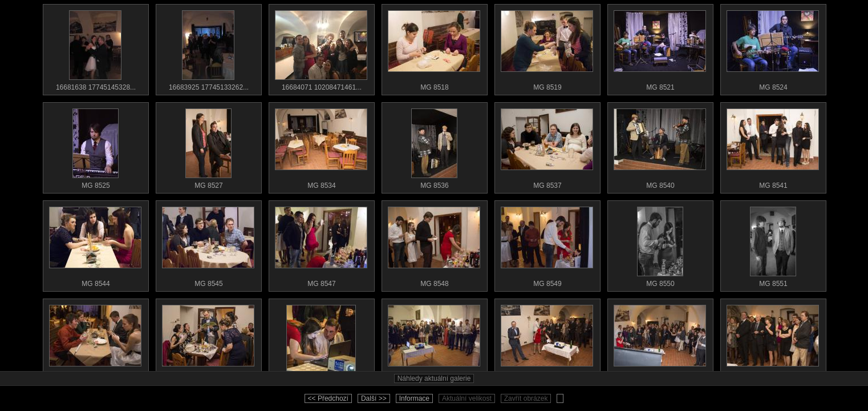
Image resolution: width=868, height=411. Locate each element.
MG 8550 (660, 244)
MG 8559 (547, 342)
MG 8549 (547, 244)
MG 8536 (434, 146)
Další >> (374, 398)
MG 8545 (208, 244)
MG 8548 (434, 244)
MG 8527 (208, 146)
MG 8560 (660, 342)
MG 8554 (208, 342)
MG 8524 (773, 48)
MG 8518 (434, 48)
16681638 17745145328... (95, 48)
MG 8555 (321, 342)
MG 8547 (321, 244)
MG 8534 (321, 146)
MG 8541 (773, 146)
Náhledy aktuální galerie (434, 378)
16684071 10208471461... (321, 48)
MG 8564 (773, 342)
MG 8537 (547, 146)
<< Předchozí (328, 398)
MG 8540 (660, 146)
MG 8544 (95, 244)
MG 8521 (660, 48)
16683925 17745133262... (208, 48)
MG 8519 (547, 48)
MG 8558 (434, 342)
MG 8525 (95, 146)
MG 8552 (95, 342)
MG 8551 (773, 244)
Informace (414, 398)
